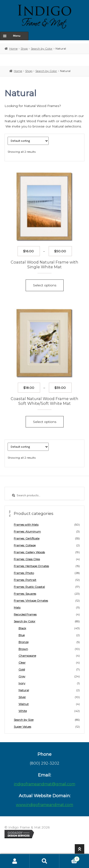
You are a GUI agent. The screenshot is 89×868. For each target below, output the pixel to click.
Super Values (22, 727)
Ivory (22, 683)
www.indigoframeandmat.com (44, 805)
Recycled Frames (25, 614)
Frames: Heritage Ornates (31, 566)
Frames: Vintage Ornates (31, 601)
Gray (22, 676)
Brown (23, 649)
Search (44, 861)
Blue (22, 635)
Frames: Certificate (27, 538)
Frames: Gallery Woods (29, 552)
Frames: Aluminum (27, 531)
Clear (22, 662)
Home (13, 48)
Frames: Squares (25, 594)
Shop (24, 48)
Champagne (27, 656)
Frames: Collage (25, 545)
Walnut (24, 704)
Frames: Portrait (25, 580)
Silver (22, 697)
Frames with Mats (26, 525)
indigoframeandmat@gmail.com (45, 784)
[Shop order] (28, 141)
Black (22, 628)
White (23, 711)
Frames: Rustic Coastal (29, 587)
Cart (69, 858)
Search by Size (24, 720)
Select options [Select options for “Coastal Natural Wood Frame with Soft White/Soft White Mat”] (45, 422)
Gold (22, 669)
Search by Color (42, 48)
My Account (15, 861)
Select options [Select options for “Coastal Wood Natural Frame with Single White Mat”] (45, 285)
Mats (17, 607)
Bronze (23, 642)
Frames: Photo (24, 573)
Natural (24, 690)
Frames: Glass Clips (27, 559)
